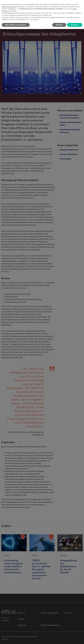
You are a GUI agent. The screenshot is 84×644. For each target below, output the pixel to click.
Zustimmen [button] (75, 25)
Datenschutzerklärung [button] (9, 7)
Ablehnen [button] (59, 25)
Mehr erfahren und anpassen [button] (16, 25)
